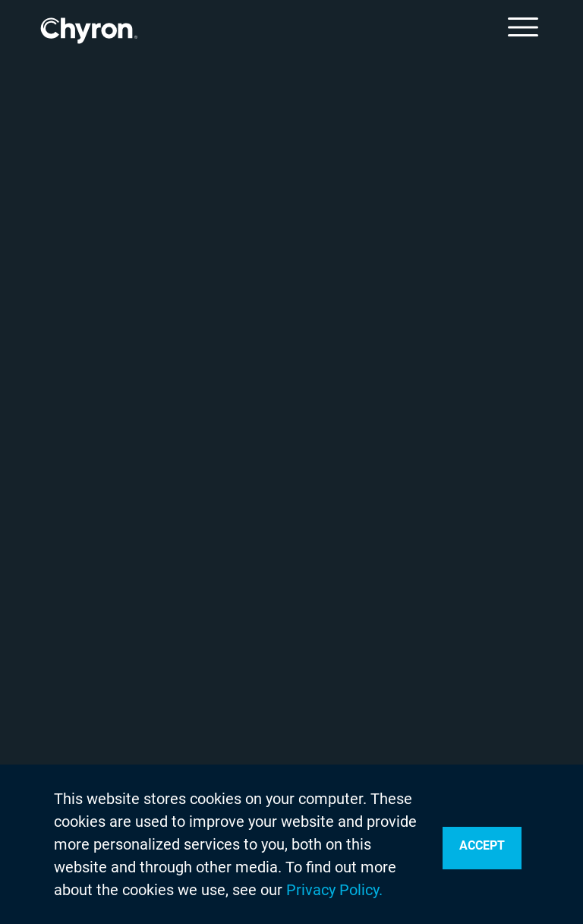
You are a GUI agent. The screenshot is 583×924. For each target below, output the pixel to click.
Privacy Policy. (334, 890)
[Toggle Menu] (523, 27)
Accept (482, 845)
